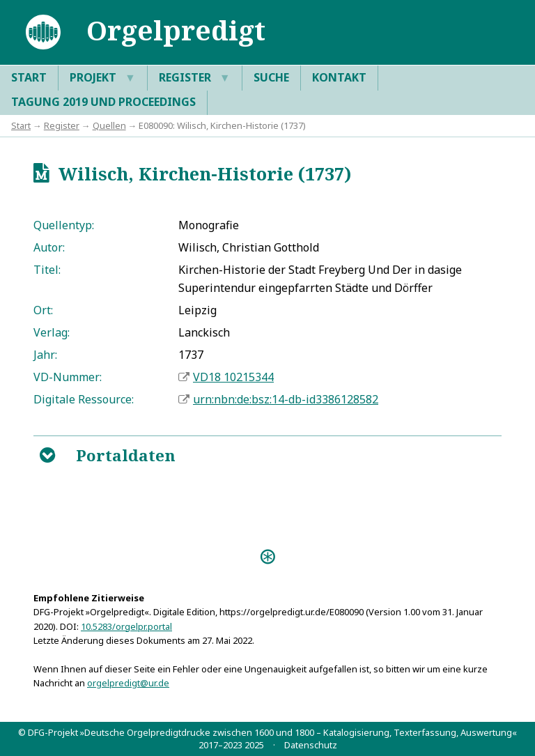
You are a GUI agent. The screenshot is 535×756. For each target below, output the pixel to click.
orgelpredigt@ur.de (128, 683)
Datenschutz (311, 745)
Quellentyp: (64, 225)
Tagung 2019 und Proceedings (103, 102)
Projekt (103, 78)
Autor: (49, 247)
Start (29, 77)
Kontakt (339, 77)
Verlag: (52, 332)
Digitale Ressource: (84, 399)
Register (195, 78)
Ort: (43, 310)
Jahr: (45, 355)
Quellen (109, 125)
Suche (271, 77)
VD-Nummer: (68, 377)
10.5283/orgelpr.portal (126, 626)
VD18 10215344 (233, 377)
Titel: (47, 270)
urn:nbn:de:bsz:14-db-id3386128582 (286, 399)
